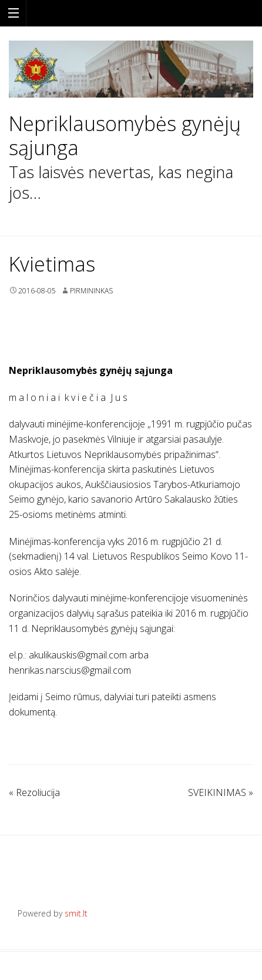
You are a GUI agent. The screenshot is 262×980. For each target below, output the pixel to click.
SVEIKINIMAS (221, 792)
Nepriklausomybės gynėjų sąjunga (125, 136)
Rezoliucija (34, 792)
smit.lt (76, 913)
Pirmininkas (91, 291)
